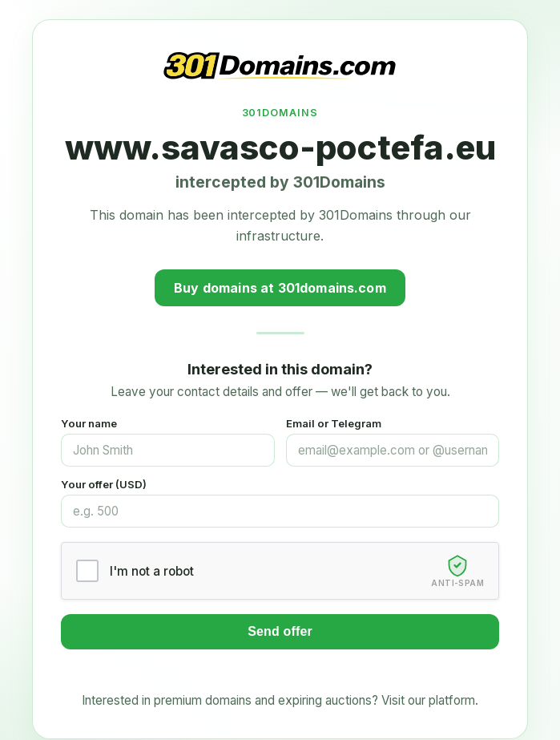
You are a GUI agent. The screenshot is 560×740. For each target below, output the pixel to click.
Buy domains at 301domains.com (280, 288)
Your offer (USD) (104, 484)
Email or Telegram (334, 423)
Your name (89, 423)
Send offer (280, 631)
